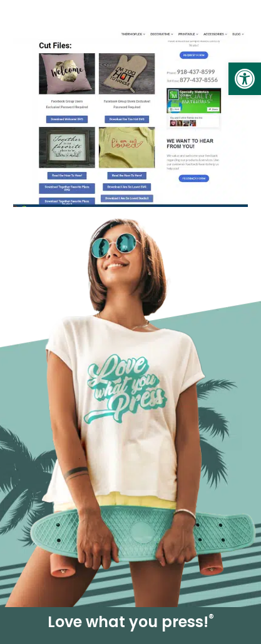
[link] (245, 79)
